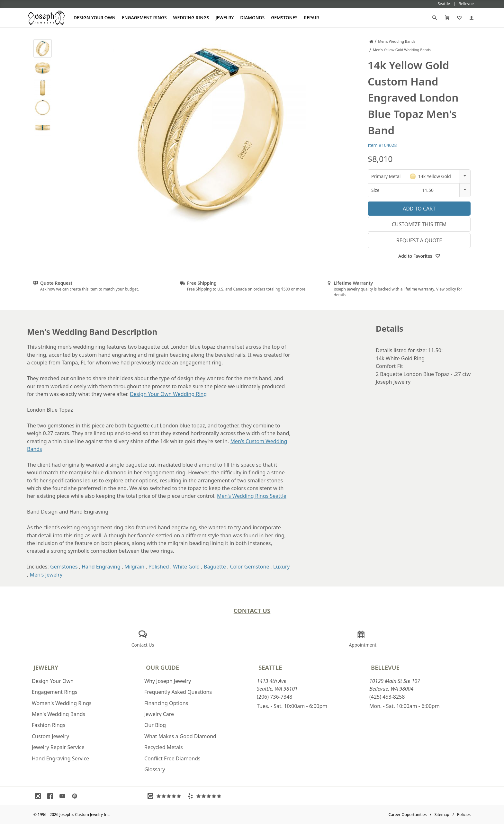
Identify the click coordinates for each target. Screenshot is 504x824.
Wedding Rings (191, 18)
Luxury (281, 567)
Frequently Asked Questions (178, 692)
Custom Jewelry (50, 736)
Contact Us (252, 610)
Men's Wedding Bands (59, 714)
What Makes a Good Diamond (180, 736)
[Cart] (447, 18)
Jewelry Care (159, 714)
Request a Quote (419, 240)
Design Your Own (94, 18)
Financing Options (166, 703)
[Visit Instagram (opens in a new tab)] (40, 796)
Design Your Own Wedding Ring (168, 394)
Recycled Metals (164, 747)
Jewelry (225, 18)
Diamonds (252, 18)
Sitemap (442, 815)
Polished (159, 567)
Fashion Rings (49, 725)
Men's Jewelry (46, 575)
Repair (312, 18)
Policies (464, 815)
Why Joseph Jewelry (168, 681)
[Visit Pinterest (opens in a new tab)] (76, 796)
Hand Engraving (101, 567)
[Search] (435, 18)
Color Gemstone (249, 567)
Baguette (215, 567)
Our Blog (155, 725)
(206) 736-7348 (274, 697)
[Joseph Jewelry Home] (371, 41)
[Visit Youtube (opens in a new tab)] (64, 796)
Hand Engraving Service (60, 758)
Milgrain (134, 567)
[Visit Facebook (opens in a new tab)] (52, 796)
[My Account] (472, 18)
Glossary (155, 769)
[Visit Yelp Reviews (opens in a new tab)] (206, 796)
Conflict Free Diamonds (172, 758)
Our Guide (162, 667)
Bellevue (385, 667)
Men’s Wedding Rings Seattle (252, 496)
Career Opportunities (408, 815)
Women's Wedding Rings (62, 703)
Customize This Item (419, 224)
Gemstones (284, 18)
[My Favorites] (459, 18)
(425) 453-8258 (387, 697)
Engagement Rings (144, 18)
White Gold (186, 567)
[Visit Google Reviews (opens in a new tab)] (166, 796)
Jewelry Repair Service (58, 747)
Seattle (270, 667)
